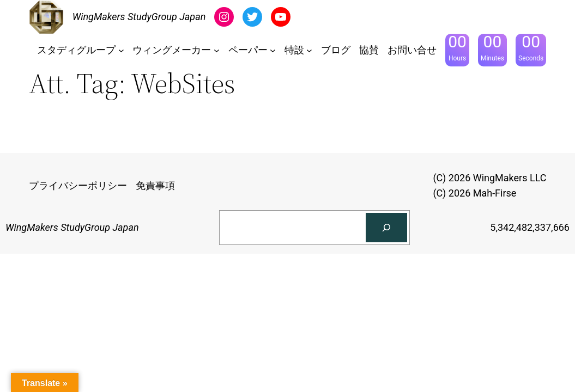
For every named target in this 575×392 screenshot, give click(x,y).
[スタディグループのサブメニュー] (121, 50)
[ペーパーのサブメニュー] (273, 50)
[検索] (386, 228)
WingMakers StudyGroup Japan (139, 17)
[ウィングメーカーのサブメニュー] (217, 50)
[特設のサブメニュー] (309, 50)
